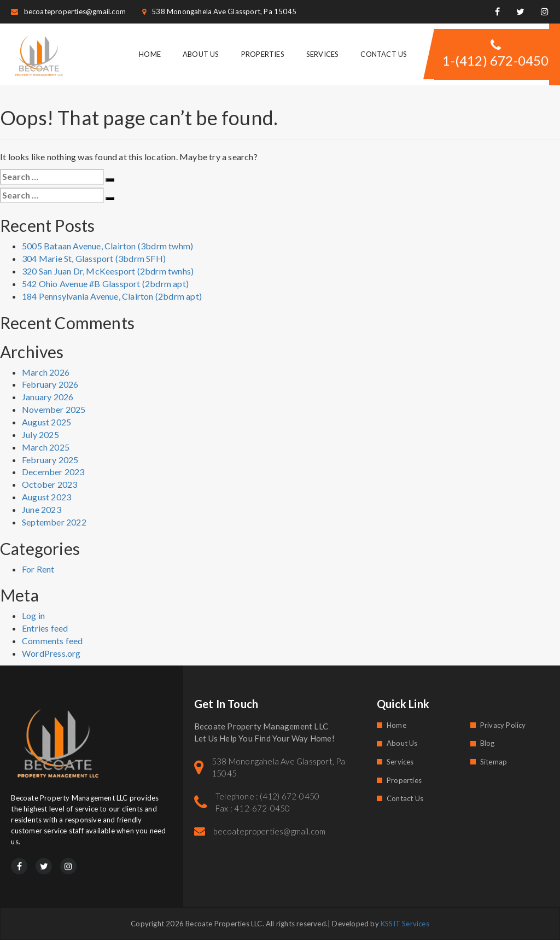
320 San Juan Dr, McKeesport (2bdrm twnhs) (108, 271)
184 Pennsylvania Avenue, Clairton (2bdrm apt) (112, 296)
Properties (263, 54)
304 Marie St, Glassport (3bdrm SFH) (94, 258)
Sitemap (494, 762)
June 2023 (42, 509)
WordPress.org (51, 653)
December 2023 (53, 472)
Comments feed (52, 641)
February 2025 (50, 460)
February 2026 (50, 384)
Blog (488, 743)
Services (323, 54)
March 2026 (46, 372)
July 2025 (40, 434)
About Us (201, 54)
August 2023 (46, 497)
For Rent (38, 569)
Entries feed (45, 628)
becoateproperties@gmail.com (68, 11)
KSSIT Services (405, 924)
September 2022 (54, 522)
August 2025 (46, 422)
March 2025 (46, 447)
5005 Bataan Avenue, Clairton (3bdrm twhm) (107, 246)
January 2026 (48, 397)
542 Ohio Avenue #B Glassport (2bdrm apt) (105, 284)
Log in (33, 615)
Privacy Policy (503, 725)
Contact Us (384, 54)
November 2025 (54, 409)
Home (150, 54)
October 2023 (49, 484)
